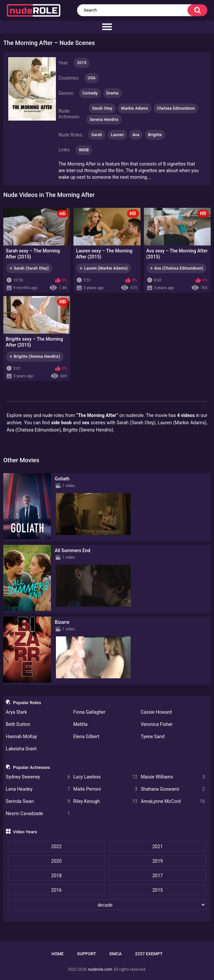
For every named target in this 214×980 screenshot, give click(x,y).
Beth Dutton (18, 724)
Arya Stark (17, 712)
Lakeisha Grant (21, 749)
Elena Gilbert (86, 736)
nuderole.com (100, 969)
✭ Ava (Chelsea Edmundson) (177, 268)
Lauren (117, 135)
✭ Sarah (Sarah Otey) (29, 268)
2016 (56, 890)
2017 (158, 876)
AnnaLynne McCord (173, 801)
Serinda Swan (38, 801)
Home (58, 954)
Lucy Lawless (106, 777)
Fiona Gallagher (89, 712)
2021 (158, 847)
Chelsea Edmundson (176, 108)
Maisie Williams (173, 777)
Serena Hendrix (104, 120)
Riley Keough (106, 801)
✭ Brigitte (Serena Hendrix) (35, 357)
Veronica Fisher (156, 724)
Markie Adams (134, 108)
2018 (56, 876)
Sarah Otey (102, 108)
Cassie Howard (156, 712)
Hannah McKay (21, 736)
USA (92, 78)
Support (87, 954)
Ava (136, 135)
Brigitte (155, 135)
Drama (113, 93)
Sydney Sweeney (38, 777)
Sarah (97, 135)
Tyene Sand (152, 736)
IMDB (84, 150)
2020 (56, 861)
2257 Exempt (149, 954)
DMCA (116, 954)
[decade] (107, 905)
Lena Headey (38, 789)
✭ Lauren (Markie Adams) (104, 268)
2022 (56, 847)
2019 (158, 861)
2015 (158, 890)
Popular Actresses (31, 767)
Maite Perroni (106, 789)
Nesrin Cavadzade (38, 814)
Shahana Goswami (173, 789)
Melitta (81, 724)
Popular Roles (27, 702)
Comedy (90, 93)
